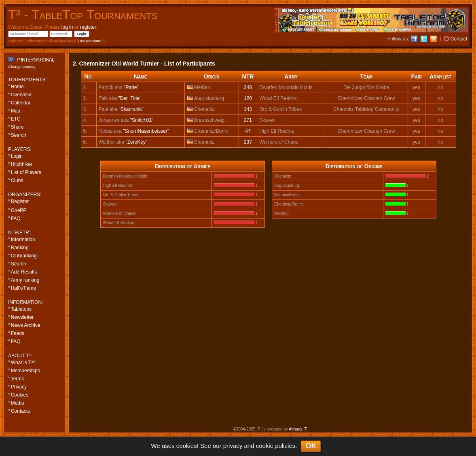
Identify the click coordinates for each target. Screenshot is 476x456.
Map (16, 111)
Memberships (25, 371)
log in (67, 27)
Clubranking (24, 256)
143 (248, 109)
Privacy (19, 387)
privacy (233, 446)
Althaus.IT (298, 429)
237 (248, 142)
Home (17, 87)
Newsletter (22, 317)
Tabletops (21, 309)
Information (23, 240)
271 (248, 120)
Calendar (21, 103)
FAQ (16, 218)
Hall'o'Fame (24, 288)
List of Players (26, 172)
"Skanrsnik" (131, 109)
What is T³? (23, 363)
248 (248, 87)
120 (248, 98)
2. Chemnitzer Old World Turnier (116, 64)
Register (20, 201)
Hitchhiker (22, 164)
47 (248, 131)
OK (311, 446)
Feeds (18, 333)
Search (19, 135)
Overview (21, 95)
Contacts (20, 411)
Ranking (20, 248)
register (88, 27)
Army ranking (25, 280)
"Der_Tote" (130, 98)
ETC (16, 119)
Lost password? (91, 41)
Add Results (24, 272)
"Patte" (131, 87)
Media (18, 403)
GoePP (19, 210)
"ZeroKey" (136, 142)
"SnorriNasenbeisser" (146, 131)
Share (17, 127)
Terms (18, 379)
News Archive (26, 325)
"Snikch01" (142, 120)
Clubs (17, 180)
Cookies (20, 395)
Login (17, 156)
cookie (265, 446)
